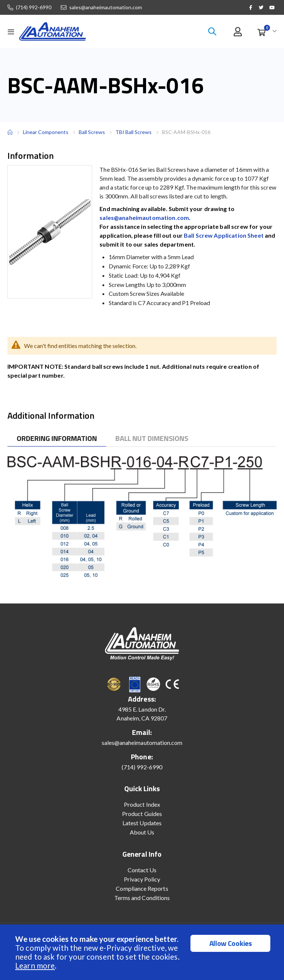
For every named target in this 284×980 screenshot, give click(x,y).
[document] (143, 952)
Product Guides (142, 814)
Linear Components (46, 132)
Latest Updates (142, 823)
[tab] (57, 439)
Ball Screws (92, 132)
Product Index (142, 804)
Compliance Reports (142, 888)
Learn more (35, 965)
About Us (142, 832)
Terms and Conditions (142, 898)
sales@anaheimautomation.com (106, 7)
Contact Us (142, 870)
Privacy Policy (142, 879)
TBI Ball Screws (133, 132)
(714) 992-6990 (34, 7)
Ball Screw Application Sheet (224, 235)
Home (10, 132)
